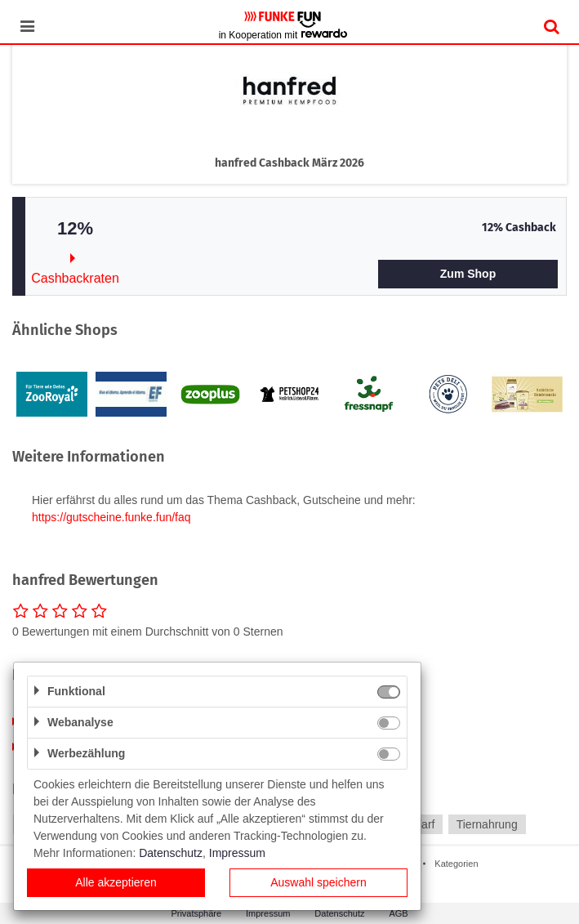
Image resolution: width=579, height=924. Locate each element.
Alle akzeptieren (116, 882)
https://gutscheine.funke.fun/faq (111, 517)
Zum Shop (468, 274)
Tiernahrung (487, 824)
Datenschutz (171, 853)
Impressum (237, 853)
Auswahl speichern (318, 882)
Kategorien (456, 864)
